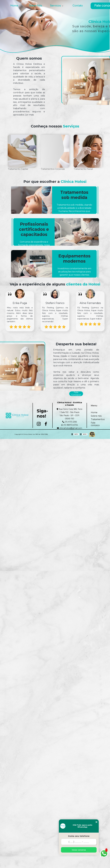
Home (14, 6)
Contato (78, 6)
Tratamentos (98, 419)
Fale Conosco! (76, 394)
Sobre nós (96, 416)
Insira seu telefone (79, 836)
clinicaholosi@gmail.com (70, 428)
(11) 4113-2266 (70, 422)
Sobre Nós (35, 6)
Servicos (56, 6)
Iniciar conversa (79, 850)
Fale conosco (95, 424)
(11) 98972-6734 (70, 425)
